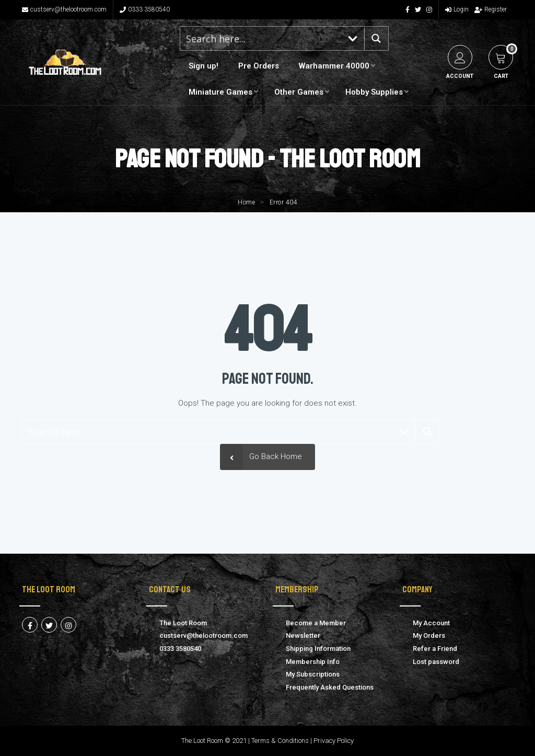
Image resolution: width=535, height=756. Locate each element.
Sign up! (203, 66)
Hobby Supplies (374, 92)
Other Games (299, 92)
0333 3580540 (145, 9)
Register (491, 9)
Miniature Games (220, 92)
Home (246, 202)
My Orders (429, 635)
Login (457, 9)
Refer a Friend (435, 649)
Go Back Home (261, 457)
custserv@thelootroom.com (64, 9)
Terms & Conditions (280, 741)
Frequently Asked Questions (330, 687)
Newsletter (303, 635)
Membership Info (313, 662)
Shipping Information (318, 649)
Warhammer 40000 (334, 66)
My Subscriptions (313, 674)
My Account (431, 623)
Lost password (436, 662)
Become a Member (316, 623)
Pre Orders (259, 66)
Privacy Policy (334, 741)
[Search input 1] (261, 38)
